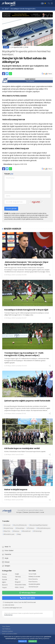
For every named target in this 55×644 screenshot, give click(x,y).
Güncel (4, 574)
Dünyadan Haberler (21, 585)
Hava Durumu (33, 579)
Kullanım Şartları (7, 631)
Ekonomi (5, 585)
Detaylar (23, 641)
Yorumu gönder (11, 209)
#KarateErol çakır (9, 534)
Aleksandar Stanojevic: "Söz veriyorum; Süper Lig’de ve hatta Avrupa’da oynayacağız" (26, 263)
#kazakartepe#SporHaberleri (38, 525)
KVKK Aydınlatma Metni (10, 634)
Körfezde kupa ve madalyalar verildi (22, 448)
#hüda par (7, 525)
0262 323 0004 (27, 598)
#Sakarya (16, 531)
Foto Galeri (8, 550)
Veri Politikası (6, 629)
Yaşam (4, 587)
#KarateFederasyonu (43, 528)
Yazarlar (7, 554)
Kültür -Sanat (19, 587)
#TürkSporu (30, 528)
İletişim (6, 566)
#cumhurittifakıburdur (20, 525)
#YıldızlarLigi (37, 531)
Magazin (18, 582)
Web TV (6, 547)
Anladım (33, 641)
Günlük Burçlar (33, 587)
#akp (19, 534)
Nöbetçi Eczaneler (34, 577)
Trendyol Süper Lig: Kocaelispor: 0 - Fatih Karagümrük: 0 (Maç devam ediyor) (24, 354)
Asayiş (4, 577)
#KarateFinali (26, 531)
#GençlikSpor (20, 528)
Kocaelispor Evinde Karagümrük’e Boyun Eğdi (26, 310)
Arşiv (5, 558)
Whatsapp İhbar (28, 593)
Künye (6, 562)
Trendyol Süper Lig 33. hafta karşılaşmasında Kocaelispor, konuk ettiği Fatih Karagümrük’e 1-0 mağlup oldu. (27, 314)
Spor (6, 47)
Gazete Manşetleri (34, 584)
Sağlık (17, 574)
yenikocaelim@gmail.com (13, 608)
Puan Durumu (33, 582)
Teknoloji (18, 577)
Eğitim (4, 582)
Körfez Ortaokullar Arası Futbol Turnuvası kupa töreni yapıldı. (25, 452)
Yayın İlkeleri (6, 626)
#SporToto (7, 531)
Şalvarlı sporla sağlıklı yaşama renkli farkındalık (27, 402)
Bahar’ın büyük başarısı (16, 489)
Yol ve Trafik (32, 574)
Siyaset (5, 579)
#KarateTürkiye (8, 528)
